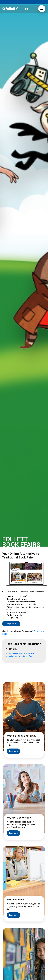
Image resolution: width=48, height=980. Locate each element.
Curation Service (26, 934)
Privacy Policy (18, 978)
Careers (5, 957)
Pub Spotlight (32, 960)
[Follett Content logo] (15, 898)
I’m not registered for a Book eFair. (21, 163)
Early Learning (7, 948)
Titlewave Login (8, 929)
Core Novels (7, 943)
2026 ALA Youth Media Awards (13, 967)
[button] (42, 9)
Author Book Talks (27, 929)
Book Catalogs (25, 932)
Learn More (13, 261)
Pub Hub (30, 957)
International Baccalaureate (12, 946)
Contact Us (6, 960)
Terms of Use (6, 978)
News (4, 962)
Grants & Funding (8, 936)
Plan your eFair (11, 134)
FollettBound (7, 934)
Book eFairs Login (9, 932)
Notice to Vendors (31, 978)
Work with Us (32, 962)
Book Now (24, 706)
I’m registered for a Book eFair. (19, 166)
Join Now (25, 911)
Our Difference (7, 964)
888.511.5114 (14, 976)
